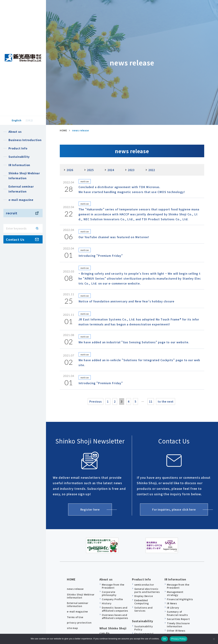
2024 (111, 170)
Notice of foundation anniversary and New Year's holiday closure (127, 301)
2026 (70, 170)
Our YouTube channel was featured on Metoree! (114, 237)
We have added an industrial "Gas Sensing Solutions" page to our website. (134, 342)
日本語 (29, 120)
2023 (131, 170)
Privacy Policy (178, 639)
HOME (71, 578)
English (17, 120)
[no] (214, 639)
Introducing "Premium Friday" (101, 256)
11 (157, 401)
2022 (152, 170)
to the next (174, 401)
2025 (90, 170)
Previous (87, 401)
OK (164, 639)
